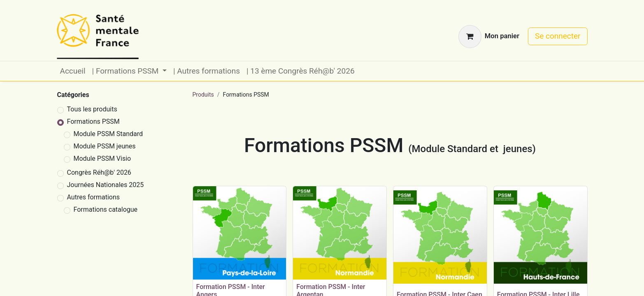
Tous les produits (92, 109)
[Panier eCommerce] (489, 37)
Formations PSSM (93, 121)
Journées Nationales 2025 (106, 185)
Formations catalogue (106, 209)
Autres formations (94, 197)
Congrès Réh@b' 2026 (99, 172)
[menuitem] (73, 71)
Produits (203, 95)
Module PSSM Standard (108, 134)
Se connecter (558, 36)
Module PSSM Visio (102, 158)
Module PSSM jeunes (105, 146)
